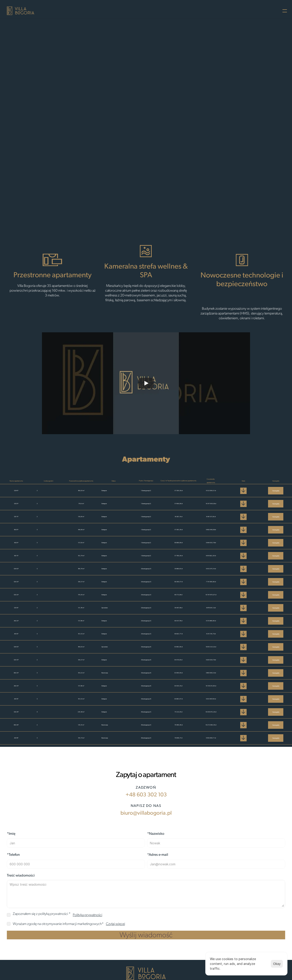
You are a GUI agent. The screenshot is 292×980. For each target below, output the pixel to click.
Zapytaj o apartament (143, 174)
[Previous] (9, 116)
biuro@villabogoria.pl (59, 874)
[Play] (146, 384)
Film (122, 10)
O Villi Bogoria (102, 10)
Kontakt (163, 10)
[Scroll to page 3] (151, 206)
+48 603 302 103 (53, 850)
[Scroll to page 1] (141, 206)
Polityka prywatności (257, 10)
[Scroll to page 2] (146, 206)
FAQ (178, 10)
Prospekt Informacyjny (209, 10)
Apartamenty (141, 10)
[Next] (283, 116)
